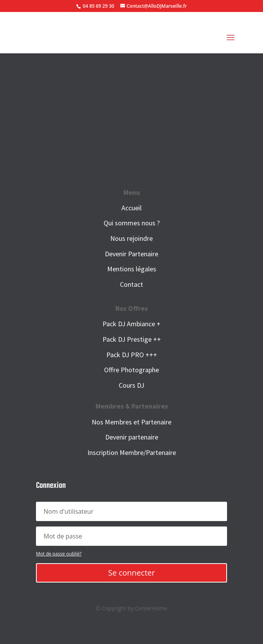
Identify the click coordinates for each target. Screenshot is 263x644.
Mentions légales (132, 269)
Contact (131, 284)
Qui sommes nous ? (132, 223)
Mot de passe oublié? (59, 554)
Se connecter (132, 573)
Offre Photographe (131, 370)
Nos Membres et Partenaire (131, 422)
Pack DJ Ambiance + (131, 324)
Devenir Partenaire (131, 254)
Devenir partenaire (132, 437)
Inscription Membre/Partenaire (132, 452)
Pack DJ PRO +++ (132, 355)
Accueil (131, 208)
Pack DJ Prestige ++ (132, 339)
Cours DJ (131, 385)
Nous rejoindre (131, 238)
